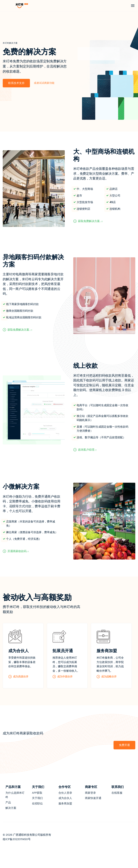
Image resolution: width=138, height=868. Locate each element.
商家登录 (90, 793)
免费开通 (124, 745)
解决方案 (11, 808)
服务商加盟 (65, 804)
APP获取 (37, 793)
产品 (8, 803)
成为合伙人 (65, 798)
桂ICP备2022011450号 (17, 839)
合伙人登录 (65, 793)
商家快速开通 (93, 798)
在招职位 (37, 804)
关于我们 (37, 798)
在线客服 (117, 793)
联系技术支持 (16, 83)
